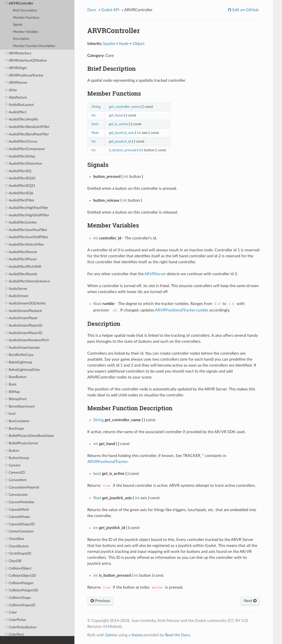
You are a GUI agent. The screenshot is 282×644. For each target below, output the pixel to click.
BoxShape (15, 429)
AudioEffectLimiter (21, 223)
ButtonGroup (17, 458)
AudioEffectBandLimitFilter (27, 127)
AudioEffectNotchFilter (25, 245)
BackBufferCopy (19, 355)
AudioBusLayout (19, 105)
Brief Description (25, 11)
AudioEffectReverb (21, 274)
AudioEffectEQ (18, 171)
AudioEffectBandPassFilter (27, 134)
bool (10, 414)
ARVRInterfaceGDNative (26, 61)
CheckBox (15, 539)
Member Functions (26, 18)
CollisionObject (18, 568)
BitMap (13, 392)
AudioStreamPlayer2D (24, 326)
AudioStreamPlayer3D (24, 333)
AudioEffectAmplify (22, 119)
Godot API (110, 10)
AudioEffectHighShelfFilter (27, 215)
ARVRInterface (18, 53)
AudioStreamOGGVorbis (25, 303)
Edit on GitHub (245, 10)
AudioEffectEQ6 (19, 193)
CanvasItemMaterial (22, 488)
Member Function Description (34, 46)
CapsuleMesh (17, 510)
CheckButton (17, 546)
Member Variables (26, 32)
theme (137, 635)
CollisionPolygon (19, 583)
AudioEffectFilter (20, 200)
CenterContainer (19, 531)
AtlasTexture (16, 98)
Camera (13, 465)
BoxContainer (17, 421)
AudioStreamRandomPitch (27, 340)
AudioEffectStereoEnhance (27, 281)
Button (12, 451)
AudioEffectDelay (20, 156)
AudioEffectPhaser (21, 259)
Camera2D (15, 473)
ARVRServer (16, 83)
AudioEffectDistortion (24, 164)
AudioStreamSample (22, 348)
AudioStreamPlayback (24, 311)
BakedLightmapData (22, 370)
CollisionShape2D (20, 605)
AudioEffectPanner (21, 252)
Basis (11, 384)
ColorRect (15, 635)
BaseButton (16, 377)
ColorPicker (16, 620)
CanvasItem (16, 480)
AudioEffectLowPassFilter (26, 230)
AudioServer (16, 289)
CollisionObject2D (21, 576)
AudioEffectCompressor (25, 149)
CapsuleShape (18, 517)
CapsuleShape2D (20, 524)
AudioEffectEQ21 (20, 186)
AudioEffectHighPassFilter (27, 208)
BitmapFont (16, 399)
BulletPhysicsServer (22, 443)
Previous (100, 601)
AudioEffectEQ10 (20, 178)
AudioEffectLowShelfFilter (27, 237)
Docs (92, 10)
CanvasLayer (16, 495)
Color (11, 612)
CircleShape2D (18, 554)
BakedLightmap (19, 362)
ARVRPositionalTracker (24, 76)
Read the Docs (177, 635)
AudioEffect (16, 112)
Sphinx (111, 635)
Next (250, 601)
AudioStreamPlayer (21, 318)
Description (21, 39)
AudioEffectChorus (21, 142)
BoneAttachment (20, 407)
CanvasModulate (20, 502)
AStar (11, 90)
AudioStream (17, 296)
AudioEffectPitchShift (23, 267)
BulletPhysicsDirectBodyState (30, 436)
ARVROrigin (16, 68)
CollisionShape (18, 598)
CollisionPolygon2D (22, 590)
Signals (18, 25)
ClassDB (13, 561)
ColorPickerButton (21, 627)
